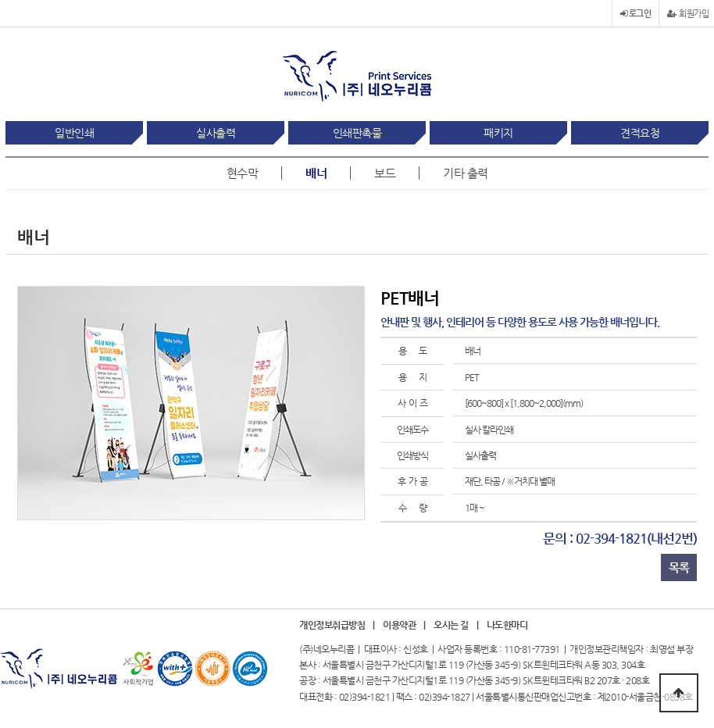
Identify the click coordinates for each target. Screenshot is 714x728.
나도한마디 (507, 625)
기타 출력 (466, 173)
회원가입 (688, 14)
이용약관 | (404, 625)
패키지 (498, 133)
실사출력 (216, 133)
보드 (385, 173)
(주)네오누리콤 (327, 649)
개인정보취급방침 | (337, 625)
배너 (316, 173)
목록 (679, 567)
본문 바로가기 (0, 0)
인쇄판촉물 (357, 133)
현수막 (243, 173)
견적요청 (640, 133)
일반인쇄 (74, 133)
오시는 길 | (456, 625)
